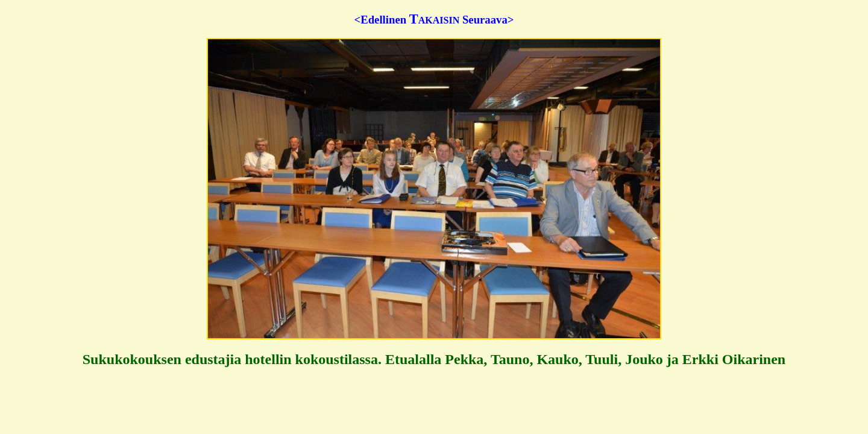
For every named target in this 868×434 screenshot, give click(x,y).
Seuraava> (488, 20)
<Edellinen (381, 20)
